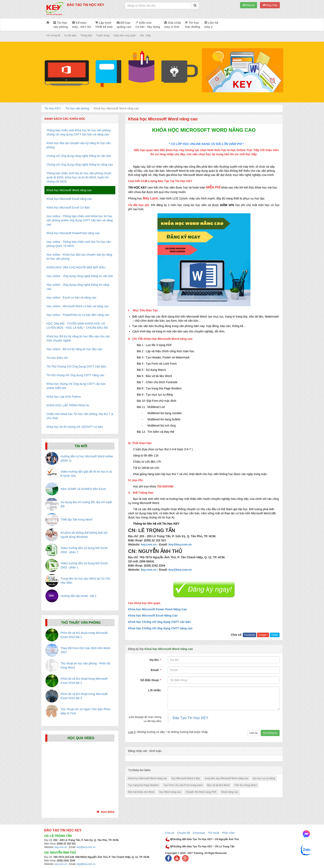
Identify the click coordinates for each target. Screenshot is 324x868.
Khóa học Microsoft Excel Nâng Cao (153, 615)
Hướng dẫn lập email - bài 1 (79, 596)
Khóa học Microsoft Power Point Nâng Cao (157, 609)
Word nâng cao (230, 792)
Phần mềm (228, 833)
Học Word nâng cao (170, 792)
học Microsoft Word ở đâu (186, 778)
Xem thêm (106, 812)
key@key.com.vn (180, 544)
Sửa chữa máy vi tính (172, 25)
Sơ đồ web (70, 36)
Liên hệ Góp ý (211, 25)
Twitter (275, 635)
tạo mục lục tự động (264, 778)
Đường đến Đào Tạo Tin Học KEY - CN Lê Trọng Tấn (202, 847)
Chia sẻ (170, 833)
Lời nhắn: (155, 690)
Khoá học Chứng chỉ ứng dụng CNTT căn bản (159, 622)
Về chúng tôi (53, 36)
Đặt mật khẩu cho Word (141, 792)
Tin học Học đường (192, 25)
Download (199, 833)
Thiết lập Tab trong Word (76, 519)
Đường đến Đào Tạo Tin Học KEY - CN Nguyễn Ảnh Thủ (204, 839)
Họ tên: (155, 660)
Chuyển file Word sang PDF (201, 792)
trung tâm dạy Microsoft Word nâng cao (226, 778)
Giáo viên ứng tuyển (125, 36)
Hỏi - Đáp (145, 36)
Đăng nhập (270, 5)
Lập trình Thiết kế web (104, 25)
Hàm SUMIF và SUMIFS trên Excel (83, 489)
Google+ (263, 635)
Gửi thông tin (270, 733)
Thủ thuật (213, 833)
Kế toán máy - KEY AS (82, 25)
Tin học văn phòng (61, 25)
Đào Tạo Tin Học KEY (191, 718)
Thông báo (86, 36)
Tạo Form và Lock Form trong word (183, 785)
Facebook (250, 635)
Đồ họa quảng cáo (124, 25)
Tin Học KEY (53, 108)
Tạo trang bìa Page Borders (143, 785)
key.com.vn (149, 544)
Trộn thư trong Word (245, 785)
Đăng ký (248, 5)
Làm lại (254, 733)
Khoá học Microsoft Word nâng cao (148, 778)
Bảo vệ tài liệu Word (218, 785)
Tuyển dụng (103, 36)
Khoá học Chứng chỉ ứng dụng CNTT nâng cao (160, 628)
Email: (156, 670)
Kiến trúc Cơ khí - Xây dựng (148, 25)
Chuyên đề (184, 833)
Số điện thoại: (151, 680)
